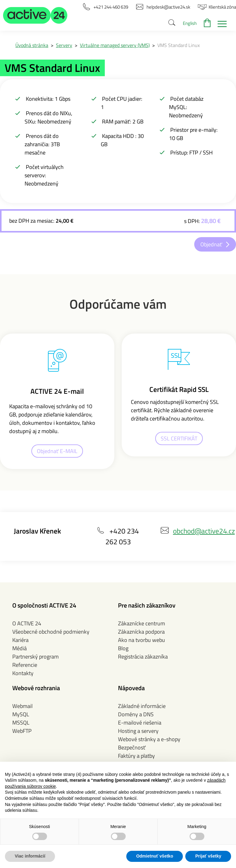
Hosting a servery (138, 731)
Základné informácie (142, 706)
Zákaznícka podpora (141, 632)
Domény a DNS (136, 714)
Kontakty (23, 673)
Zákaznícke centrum (142, 623)
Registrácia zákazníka (143, 657)
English (190, 23)
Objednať (211, 244)
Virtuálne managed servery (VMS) (115, 45)
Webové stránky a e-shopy (149, 739)
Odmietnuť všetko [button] (155, 856)
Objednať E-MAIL (57, 451)
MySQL (21, 714)
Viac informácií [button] (30, 856)
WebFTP (22, 731)
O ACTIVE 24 (27, 623)
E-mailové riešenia (140, 723)
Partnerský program (35, 657)
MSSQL (21, 723)
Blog (123, 648)
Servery (64, 45)
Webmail (22, 706)
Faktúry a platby (136, 756)
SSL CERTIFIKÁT (179, 438)
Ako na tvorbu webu (142, 640)
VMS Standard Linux (179, 45)
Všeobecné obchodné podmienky (51, 632)
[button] (35, 15)
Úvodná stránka (32, 45)
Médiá (20, 648)
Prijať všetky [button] (208, 856)
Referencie (25, 665)
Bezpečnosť (132, 747)
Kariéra (20, 640)
